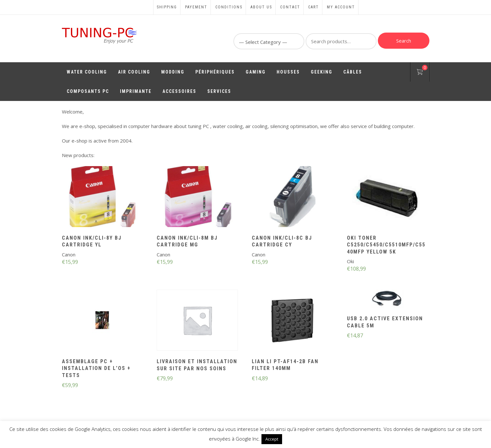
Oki (350, 261)
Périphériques (215, 72)
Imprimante (136, 91)
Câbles (353, 72)
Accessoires (179, 91)
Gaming (256, 72)
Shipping (167, 7)
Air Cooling (134, 72)
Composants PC (88, 91)
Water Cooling (87, 72)
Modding (173, 72)
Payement (196, 7)
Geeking (322, 72)
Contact (290, 7)
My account (341, 7)
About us (261, 7)
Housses (288, 72)
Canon (69, 254)
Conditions (229, 7)
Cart (314, 7)
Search (404, 41)
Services (219, 91)
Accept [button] (272, 439)
